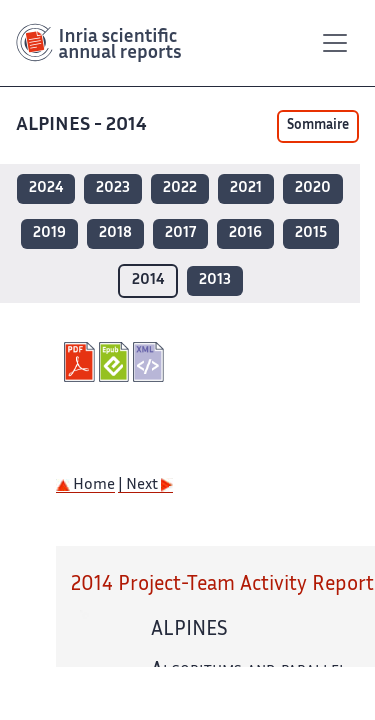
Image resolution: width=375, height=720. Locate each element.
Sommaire (318, 126)
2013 (215, 280)
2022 (180, 188)
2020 (313, 188)
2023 (113, 188)
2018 (115, 233)
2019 (49, 233)
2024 (46, 188)
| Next (145, 485)
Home (85, 485)
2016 (245, 233)
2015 (311, 233)
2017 (180, 233)
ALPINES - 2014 (83, 125)
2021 (246, 188)
